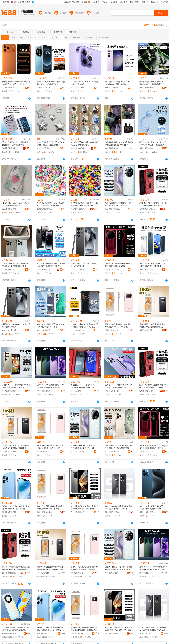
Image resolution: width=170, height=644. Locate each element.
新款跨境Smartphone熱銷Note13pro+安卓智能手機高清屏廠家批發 (84, 386)
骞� (28, 573)
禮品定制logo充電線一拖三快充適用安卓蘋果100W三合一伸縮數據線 (153, 144)
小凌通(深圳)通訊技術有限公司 (113, 88)
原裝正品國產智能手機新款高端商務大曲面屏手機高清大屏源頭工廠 (153, 326)
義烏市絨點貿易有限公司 (44, 148)
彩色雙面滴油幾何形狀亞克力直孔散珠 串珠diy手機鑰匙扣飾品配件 (84, 204)
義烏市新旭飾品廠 (78, 148)
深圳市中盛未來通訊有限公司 (113, 452)
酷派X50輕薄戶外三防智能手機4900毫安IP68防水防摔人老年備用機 (153, 386)
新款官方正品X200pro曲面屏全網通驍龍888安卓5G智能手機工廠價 (51, 83)
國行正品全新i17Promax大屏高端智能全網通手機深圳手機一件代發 (16, 83)
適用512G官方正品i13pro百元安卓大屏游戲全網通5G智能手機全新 (16, 508)
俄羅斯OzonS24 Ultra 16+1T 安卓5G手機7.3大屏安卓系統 (85, 265)
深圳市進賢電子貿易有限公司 (79, 88)
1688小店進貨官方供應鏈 (79, 270)
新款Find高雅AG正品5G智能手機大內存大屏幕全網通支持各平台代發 (119, 204)
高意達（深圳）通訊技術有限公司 (44, 88)
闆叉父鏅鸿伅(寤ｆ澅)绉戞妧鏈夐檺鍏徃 (79, 573)
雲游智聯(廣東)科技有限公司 (113, 330)
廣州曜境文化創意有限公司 (113, 148)
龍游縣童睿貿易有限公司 (44, 209)
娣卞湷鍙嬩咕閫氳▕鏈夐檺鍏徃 (10, 573)
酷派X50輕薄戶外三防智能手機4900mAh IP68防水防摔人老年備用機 (153, 204)
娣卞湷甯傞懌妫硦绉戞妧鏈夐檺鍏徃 (79, 633)
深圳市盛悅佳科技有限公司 (147, 88)
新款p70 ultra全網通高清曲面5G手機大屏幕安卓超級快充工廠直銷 (119, 508)
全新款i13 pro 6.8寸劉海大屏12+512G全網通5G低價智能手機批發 (119, 386)
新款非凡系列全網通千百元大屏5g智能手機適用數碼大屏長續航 (119, 265)
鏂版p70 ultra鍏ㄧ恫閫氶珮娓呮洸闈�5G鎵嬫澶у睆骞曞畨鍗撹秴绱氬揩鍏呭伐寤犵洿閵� (153, 629)
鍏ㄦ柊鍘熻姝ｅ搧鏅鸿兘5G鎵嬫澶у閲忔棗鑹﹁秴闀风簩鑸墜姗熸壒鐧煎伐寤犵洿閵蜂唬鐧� (119, 629)
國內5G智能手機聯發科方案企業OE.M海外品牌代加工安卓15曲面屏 (119, 326)
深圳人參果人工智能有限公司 (147, 270)
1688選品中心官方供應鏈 (10, 391)
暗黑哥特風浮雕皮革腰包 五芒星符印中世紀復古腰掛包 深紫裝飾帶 (119, 144)
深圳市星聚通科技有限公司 (10, 148)
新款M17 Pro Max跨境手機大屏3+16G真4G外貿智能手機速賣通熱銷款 (51, 386)
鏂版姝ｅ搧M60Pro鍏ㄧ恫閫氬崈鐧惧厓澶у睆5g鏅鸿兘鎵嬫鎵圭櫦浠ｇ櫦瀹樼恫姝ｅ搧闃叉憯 (16, 629)
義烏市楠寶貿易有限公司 (10, 209)
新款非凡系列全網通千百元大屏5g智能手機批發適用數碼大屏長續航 (153, 447)
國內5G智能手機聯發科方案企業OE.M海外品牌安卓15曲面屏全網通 (50, 447)
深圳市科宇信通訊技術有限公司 (113, 209)
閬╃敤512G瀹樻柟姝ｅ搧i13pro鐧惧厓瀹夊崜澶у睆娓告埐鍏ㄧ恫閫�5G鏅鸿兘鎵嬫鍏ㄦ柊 (50, 629)
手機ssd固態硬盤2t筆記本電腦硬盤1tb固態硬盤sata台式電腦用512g (16, 144)
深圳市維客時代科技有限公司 (79, 330)
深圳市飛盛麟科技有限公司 (44, 270)
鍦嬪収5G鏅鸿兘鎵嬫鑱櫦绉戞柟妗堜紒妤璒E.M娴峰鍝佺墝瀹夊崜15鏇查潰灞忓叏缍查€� (85, 568)
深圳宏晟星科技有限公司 (147, 148)
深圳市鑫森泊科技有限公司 (44, 512)
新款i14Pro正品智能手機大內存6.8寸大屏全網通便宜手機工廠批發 (153, 265)
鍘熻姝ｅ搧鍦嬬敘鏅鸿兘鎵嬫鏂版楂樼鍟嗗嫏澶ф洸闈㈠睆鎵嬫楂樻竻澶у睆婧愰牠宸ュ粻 (51, 568)
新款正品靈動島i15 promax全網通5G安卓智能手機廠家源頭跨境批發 (16, 265)
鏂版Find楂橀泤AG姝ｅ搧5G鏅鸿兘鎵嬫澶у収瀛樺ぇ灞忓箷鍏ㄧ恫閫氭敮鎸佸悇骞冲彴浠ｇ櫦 (119, 568)
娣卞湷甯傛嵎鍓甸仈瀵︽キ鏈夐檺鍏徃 (147, 573)
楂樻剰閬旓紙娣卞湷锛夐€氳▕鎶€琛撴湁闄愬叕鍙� (10, 633)
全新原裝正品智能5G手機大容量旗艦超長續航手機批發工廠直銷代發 (85, 508)
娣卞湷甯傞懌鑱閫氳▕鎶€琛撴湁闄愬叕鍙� (113, 573)
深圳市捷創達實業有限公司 (10, 88)
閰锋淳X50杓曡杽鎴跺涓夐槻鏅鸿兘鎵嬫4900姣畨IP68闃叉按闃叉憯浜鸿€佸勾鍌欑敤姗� (16, 568)
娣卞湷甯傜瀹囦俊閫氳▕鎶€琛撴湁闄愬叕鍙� (44, 573)
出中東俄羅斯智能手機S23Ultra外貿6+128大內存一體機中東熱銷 (119, 83)
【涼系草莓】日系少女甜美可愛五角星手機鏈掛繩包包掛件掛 (16, 204)
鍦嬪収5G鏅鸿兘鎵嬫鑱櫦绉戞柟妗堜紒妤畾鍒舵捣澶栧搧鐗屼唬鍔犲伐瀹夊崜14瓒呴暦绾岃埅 (85, 629)
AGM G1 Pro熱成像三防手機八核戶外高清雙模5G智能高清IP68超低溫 (85, 326)
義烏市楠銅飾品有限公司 (79, 209)
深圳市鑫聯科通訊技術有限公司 (147, 330)
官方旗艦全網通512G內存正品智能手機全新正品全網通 (85, 83)
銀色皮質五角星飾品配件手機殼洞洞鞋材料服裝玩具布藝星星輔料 (50, 144)
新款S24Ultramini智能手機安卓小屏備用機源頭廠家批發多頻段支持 (16, 386)
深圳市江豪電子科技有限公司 (79, 391)
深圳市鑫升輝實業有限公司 (10, 270)
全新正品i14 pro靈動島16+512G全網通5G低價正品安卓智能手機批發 (51, 265)
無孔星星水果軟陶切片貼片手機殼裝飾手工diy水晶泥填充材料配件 (50, 204)
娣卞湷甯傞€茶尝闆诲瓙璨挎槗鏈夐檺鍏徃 (44, 633)
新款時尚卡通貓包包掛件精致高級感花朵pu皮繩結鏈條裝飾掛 (84, 144)
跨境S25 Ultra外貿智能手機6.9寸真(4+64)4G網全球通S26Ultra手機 (51, 326)
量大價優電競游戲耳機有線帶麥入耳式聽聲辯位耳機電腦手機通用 (153, 83)
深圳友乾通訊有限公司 (147, 209)
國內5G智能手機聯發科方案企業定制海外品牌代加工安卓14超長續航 (50, 508)
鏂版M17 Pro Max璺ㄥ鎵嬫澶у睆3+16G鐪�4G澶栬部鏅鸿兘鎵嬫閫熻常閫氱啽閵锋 (153, 568)
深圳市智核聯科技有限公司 (44, 330)
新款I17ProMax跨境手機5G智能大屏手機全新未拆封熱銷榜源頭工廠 (119, 447)
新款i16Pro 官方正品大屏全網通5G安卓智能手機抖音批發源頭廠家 (153, 508)
